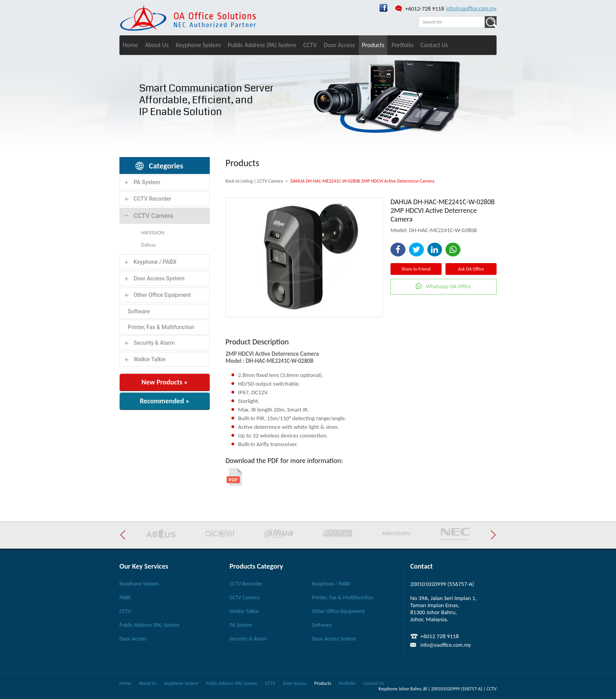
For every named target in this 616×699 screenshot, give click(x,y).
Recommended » (165, 401)
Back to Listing (239, 181)
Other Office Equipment (162, 295)
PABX (125, 597)
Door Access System (159, 278)
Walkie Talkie (150, 359)
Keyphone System (198, 45)
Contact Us (434, 45)
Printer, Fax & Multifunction (161, 327)
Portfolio (402, 45)
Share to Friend (416, 269)
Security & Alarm (154, 343)
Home (130, 45)
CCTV (310, 45)
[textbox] (452, 22)
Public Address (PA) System (262, 45)
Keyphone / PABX (155, 262)
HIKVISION (153, 233)
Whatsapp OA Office (448, 286)
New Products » (165, 382)
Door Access (339, 45)
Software (139, 311)
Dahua (148, 245)
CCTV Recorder (152, 199)
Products (373, 45)
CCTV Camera (153, 216)
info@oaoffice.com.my (471, 8)
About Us (157, 45)
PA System (147, 182)
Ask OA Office (471, 269)
